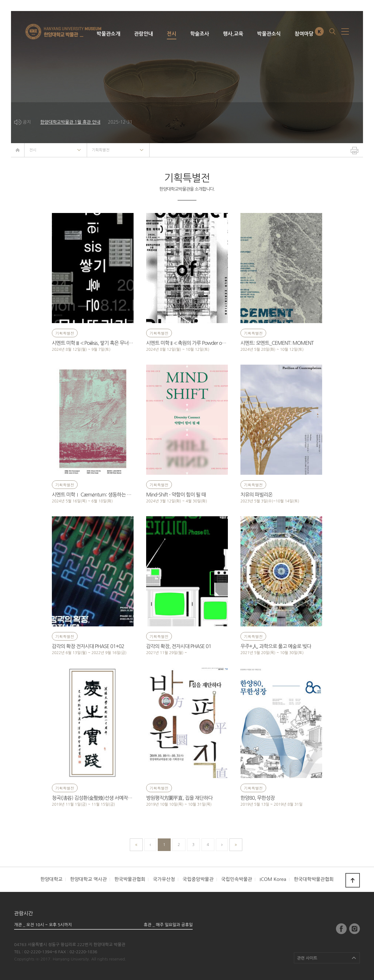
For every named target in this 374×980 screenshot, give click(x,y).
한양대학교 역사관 (88, 879)
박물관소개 (108, 34)
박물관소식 (269, 34)
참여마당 (304, 34)
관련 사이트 (307, 958)
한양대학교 (51, 879)
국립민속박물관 (236, 879)
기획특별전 (101, 150)
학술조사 (200, 34)
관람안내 (144, 34)
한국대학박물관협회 (314, 879)
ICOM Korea (273, 879)
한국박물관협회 (130, 879)
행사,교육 (233, 34)
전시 (172, 34)
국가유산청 (164, 879)
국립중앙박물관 (198, 879)
